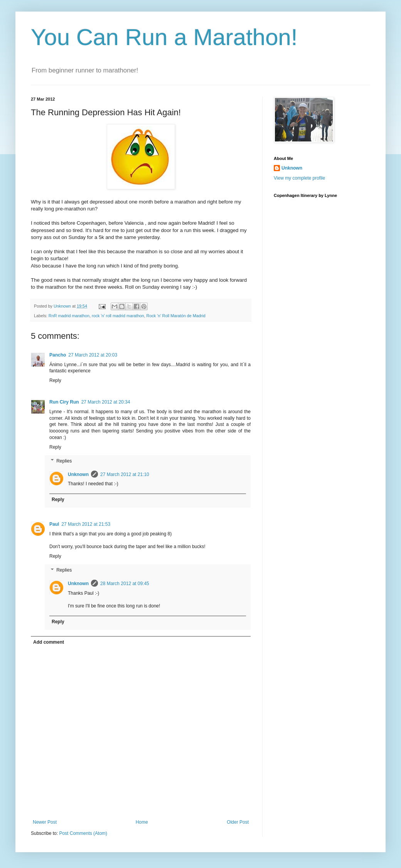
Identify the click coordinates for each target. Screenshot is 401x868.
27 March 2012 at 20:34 (106, 402)
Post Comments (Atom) (83, 833)
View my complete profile (299, 178)
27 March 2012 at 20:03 (93, 355)
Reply (55, 380)
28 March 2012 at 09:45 (125, 584)
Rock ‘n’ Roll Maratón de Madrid (176, 316)
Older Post (238, 822)
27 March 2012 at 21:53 (86, 524)
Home (142, 822)
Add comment (49, 642)
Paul (54, 524)
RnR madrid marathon (69, 316)
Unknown (78, 474)
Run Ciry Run (64, 402)
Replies (64, 461)
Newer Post (45, 822)
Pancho (58, 355)
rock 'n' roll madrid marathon (118, 316)
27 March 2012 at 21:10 (125, 474)
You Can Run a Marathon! (164, 37)
